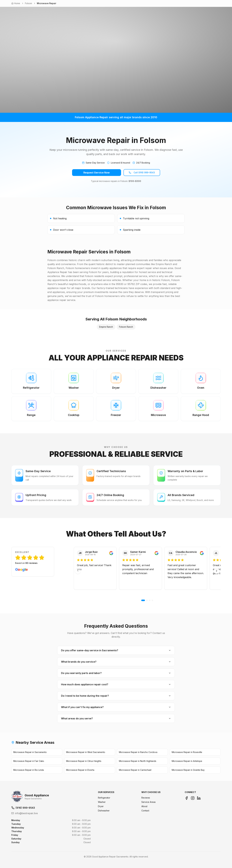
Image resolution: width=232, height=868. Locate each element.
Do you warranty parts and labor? (116, 673)
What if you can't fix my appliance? (116, 707)
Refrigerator (104, 798)
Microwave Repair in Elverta (80, 770)
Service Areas (149, 802)
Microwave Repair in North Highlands (138, 761)
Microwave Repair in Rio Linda (29, 770)
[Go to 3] (150, 600)
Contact (145, 811)
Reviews (146, 798)
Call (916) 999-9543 (142, 172)
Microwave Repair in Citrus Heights (84, 761)
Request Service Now (97, 173)
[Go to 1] (143, 600)
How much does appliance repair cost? (116, 684)
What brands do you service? (116, 662)
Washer (102, 802)
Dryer (101, 806)
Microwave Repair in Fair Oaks (29, 761)
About (144, 806)
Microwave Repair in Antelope (187, 761)
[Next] (217, 571)
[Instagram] (193, 798)
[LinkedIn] (199, 798)
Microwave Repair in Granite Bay (188, 770)
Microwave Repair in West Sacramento (86, 752)
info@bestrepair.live (25, 813)
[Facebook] (187, 798)
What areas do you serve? (116, 718)
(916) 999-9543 (23, 808)
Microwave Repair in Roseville (187, 752)
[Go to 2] (147, 600)
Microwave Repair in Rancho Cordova (138, 752)
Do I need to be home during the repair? (116, 696)
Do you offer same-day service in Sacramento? (116, 650)
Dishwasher (104, 811)
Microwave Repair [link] (47, 3)
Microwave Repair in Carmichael (135, 770)
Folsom (28, 3)
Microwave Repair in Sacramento (30, 752)
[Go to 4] (152, 600)
